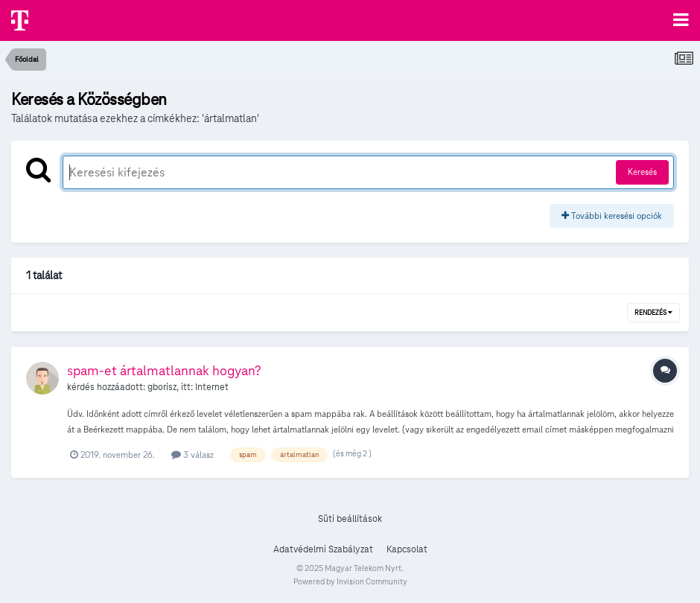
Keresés (642, 172)
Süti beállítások (350, 519)
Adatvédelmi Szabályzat (323, 549)
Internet (212, 387)
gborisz (162, 387)
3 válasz (192, 454)
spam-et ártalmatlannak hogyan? (164, 370)
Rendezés (653, 313)
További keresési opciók (612, 216)
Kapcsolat (407, 549)
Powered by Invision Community (350, 581)
